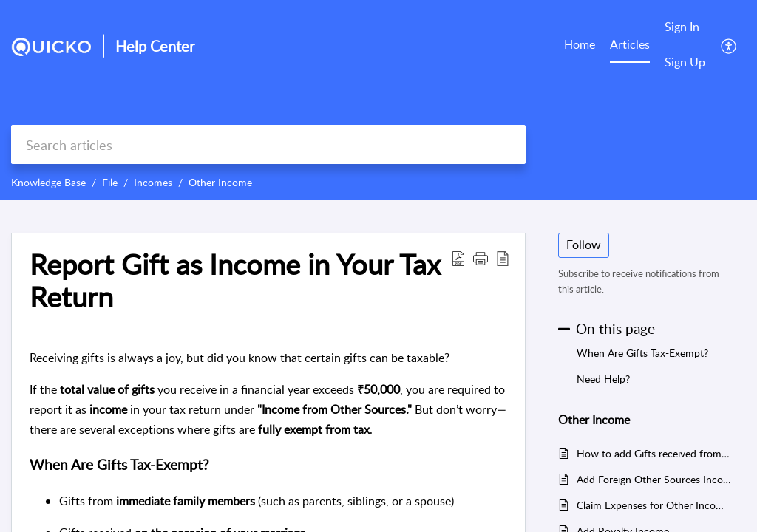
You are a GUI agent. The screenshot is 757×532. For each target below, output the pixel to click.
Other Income (220, 182)
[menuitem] (685, 28)
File (110, 182)
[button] (729, 45)
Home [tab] (580, 44)
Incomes (153, 182)
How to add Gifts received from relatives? (654, 453)
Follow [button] (584, 245)
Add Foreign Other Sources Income (654, 479)
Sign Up (685, 62)
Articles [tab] (630, 44)
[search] (268, 144)
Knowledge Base (48, 182)
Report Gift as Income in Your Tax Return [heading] (235, 281)
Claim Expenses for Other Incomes (654, 505)
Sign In (682, 27)
